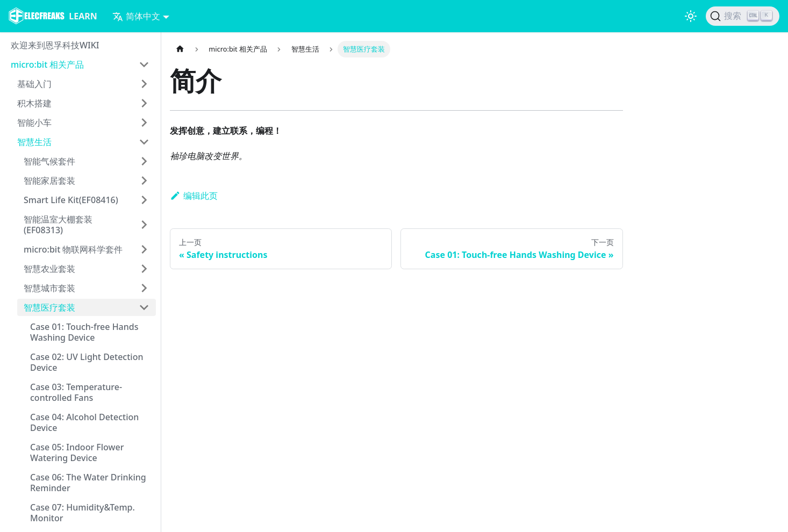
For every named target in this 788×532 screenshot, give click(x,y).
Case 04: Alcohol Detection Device (84, 422)
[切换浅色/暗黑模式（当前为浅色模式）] (691, 16)
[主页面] (180, 49)
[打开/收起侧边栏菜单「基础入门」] (144, 84)
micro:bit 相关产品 (47, 64)
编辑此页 (194, 196)
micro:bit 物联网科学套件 (73, 249)
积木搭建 (34, 103)
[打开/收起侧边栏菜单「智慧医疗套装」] (144, 307)
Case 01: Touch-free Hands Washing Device (84, 332)
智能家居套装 (49, 181)
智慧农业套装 (49, 269)
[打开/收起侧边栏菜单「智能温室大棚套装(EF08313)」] (144, 225)
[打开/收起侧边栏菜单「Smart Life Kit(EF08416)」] (144, 200)
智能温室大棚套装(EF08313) (58, 225)
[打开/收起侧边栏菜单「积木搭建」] (144, 103)
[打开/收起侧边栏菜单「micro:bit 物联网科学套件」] (144, 249)
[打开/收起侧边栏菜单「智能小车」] (144, 123)
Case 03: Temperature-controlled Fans (76, 392)
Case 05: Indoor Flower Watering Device (77, 452)
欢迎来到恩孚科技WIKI (55, 45)
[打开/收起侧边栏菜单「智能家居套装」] (144, 181)
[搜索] (743, 16)
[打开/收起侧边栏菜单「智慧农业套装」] (144, 269)
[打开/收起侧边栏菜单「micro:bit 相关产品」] (144, 64)
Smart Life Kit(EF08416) (71, 200)
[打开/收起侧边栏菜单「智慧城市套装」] (144, 288)
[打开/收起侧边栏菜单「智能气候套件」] (144, 161)
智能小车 (34, 123)
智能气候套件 (49, 161)
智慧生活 (34, 142)
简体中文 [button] (136, 16)
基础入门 (34, 84)
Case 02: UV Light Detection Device (87, 362)
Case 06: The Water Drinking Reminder (88, 483)
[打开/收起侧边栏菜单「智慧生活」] (144, 142)
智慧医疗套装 (49, 307)
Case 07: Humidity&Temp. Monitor (83, 513)
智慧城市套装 (49, 288)
